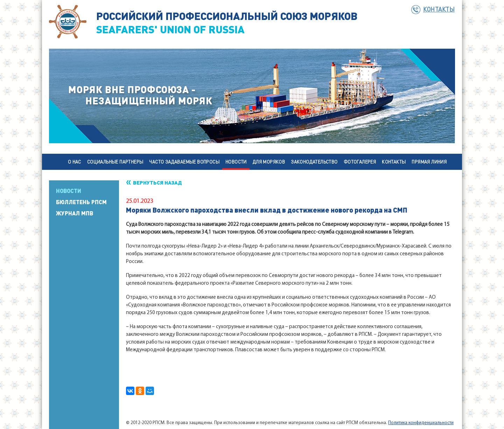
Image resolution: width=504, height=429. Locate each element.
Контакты (439, 9)
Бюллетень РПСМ (81, 202)
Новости (236, 162)
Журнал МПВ (75, 213)
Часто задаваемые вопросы (184, 162)
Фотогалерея (360, 162)
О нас (75, 162)
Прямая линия (429, 162)
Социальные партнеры (115, 162)
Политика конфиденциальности (421, 423)
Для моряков (269, 162)
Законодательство (314, 162)
